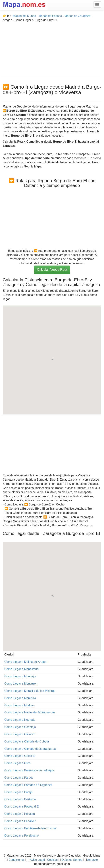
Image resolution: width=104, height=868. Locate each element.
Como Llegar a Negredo (20, 720)
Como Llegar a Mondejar (20, 676)
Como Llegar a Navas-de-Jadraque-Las (30, 712)
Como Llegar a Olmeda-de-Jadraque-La (30, 749)
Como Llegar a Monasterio (21, 669)
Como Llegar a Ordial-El (20, 756)
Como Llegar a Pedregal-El (22, 807)
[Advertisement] (52, 48)
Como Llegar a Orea (17, 763)
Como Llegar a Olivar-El (20, 734)
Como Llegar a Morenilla (20, 698)
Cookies (53, 860)
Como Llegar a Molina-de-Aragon (26, 662)
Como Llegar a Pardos (19, 778)
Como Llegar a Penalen (20, 814)
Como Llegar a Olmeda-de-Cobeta (27, 741)
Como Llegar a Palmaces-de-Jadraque (29, 770)
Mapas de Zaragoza (77, 16)
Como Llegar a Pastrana (20, 799)
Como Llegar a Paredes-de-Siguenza (28, 785)
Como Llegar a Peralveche (21, 836)
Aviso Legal (37, 860)
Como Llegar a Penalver (20, 821)
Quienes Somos (72, 860)
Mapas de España (51, 16)
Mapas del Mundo (24, 16)
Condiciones (16, 860)
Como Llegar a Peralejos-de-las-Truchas (30, 828)
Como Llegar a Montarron (21, 684)
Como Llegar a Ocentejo (20, 727)
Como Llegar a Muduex (19, 705)
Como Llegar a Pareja (18, 792)
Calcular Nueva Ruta (52, 270)
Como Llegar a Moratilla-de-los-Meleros (30, 691)
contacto (92, 860)
